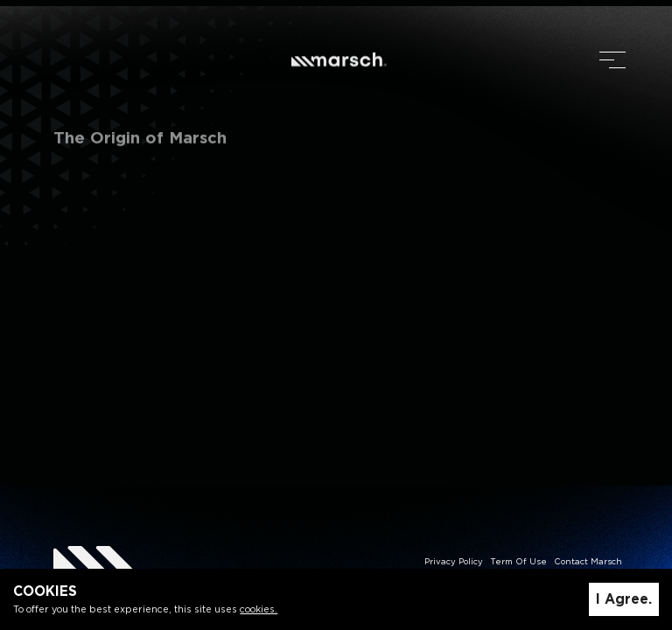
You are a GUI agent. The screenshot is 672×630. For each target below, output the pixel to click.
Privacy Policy (454, 562)
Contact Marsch (588, 562)
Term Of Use (518, 562)
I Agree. (624, 600)
